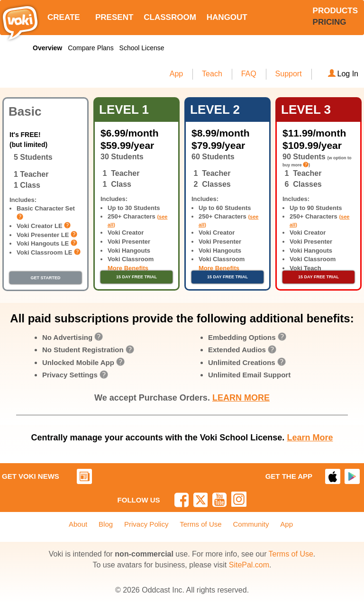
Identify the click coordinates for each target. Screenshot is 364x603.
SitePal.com (249, 565)
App (176, 74)
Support (289, 74)
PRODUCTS (335, 11)
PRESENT (114, 17)
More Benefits (128, 268)
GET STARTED (46, 278)
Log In (343, 74)
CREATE (64, 17)
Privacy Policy (146, 524)
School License (142, 48)
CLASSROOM (170, 17)
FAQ (249, 74)
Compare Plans (91, 48)
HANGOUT (227, 17)
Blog (106, 524)
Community (251, 524)
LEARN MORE (241, 398)
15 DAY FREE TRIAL (136, 277)
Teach (212, 74)
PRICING (330, 22)
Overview (47, 48)
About (78, 524)
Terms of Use (200, 524)
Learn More (310, 438)
